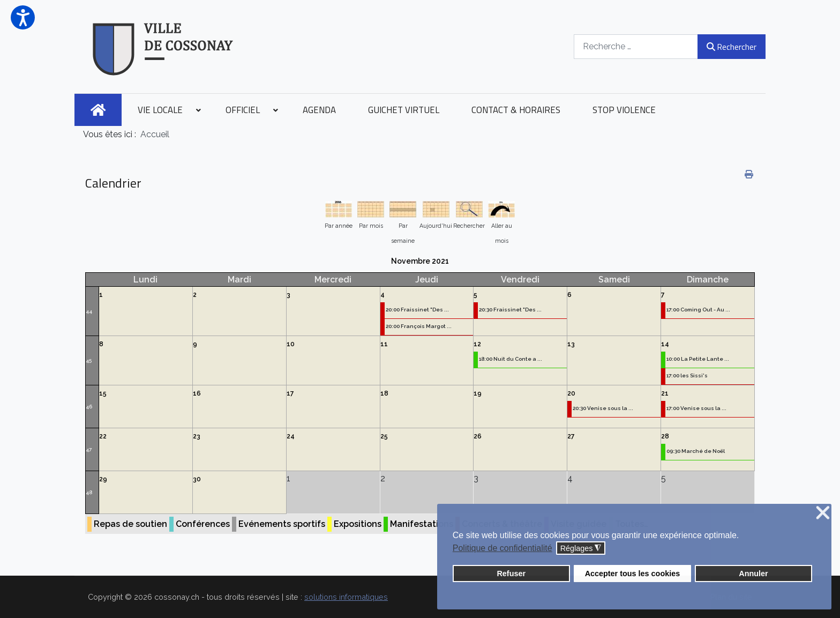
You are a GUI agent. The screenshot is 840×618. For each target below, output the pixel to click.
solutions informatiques (346, 597)
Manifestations (422, 524)
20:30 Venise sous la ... (603, 408)
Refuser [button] (511, 574)
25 (384, 436)
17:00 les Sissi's (687, 375)
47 (89, 449)
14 (665, 344)
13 (571, 344)
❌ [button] (823, 513)
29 (103, 479)
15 (103, 393)
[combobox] (636, 46)
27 (571, 436)
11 (384, 344)
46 (89, 407)
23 (197, 436)
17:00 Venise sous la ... (696, 408)
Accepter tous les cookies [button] (633, 574)
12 (477, 344)
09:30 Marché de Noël (696, 451)
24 (291, 436)
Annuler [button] (753, 574)
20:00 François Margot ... (419, 326)
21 (665, 393)
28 (665, 436)
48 (89, 492)
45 (89, 360)
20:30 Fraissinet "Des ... (510, 310)
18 (384, 393)
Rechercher (732, 47)
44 (89, 311)
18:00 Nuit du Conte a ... (511, 359)
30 (197, 479)
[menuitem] (98, 110)
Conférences (203, 524)
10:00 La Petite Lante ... (698, 359)
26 (478, 436)
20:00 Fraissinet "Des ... (417, 310)
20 (571, 393)
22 (103, 436)
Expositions (358, 524)
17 (290, 393)
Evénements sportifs (282, 524)
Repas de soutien (130, 524)
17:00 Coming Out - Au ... (698, 310)
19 (478, 393)
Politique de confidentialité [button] (502, 548)
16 (197, 393)
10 (291, 344)
